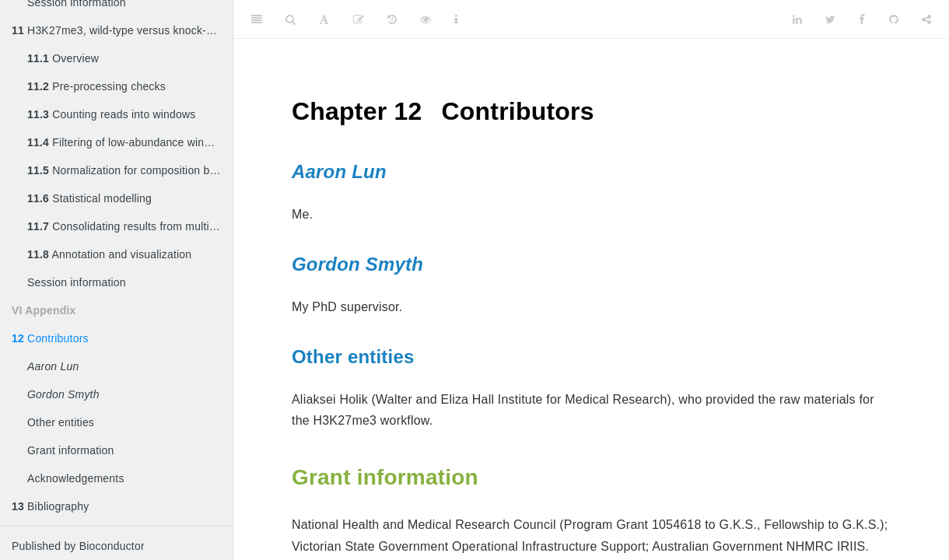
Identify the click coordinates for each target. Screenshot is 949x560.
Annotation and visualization (109, 254)
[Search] (291, 19)
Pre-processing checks (96, 86)
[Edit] (359, 19)
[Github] (894, 19)
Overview (63, 58)
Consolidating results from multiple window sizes (130, 226)
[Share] (926, 19)
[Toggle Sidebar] (257, 19)
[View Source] (425, 19)
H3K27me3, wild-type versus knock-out (117, 30)
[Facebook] (862, 19)
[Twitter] (830, 19)
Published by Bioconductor (78, 546)
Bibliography (51, 506)
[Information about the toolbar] (456, 19)
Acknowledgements (76, 478)
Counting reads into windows (112, 114)
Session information (77, 282)
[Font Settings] (324, 19)
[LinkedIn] (797, 19)
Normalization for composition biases (130, 170)
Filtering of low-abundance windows (129, 142)
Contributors (50, 338)
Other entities (61, 422)
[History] (392, 19)
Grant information (71, 450)
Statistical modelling (89, 198)
